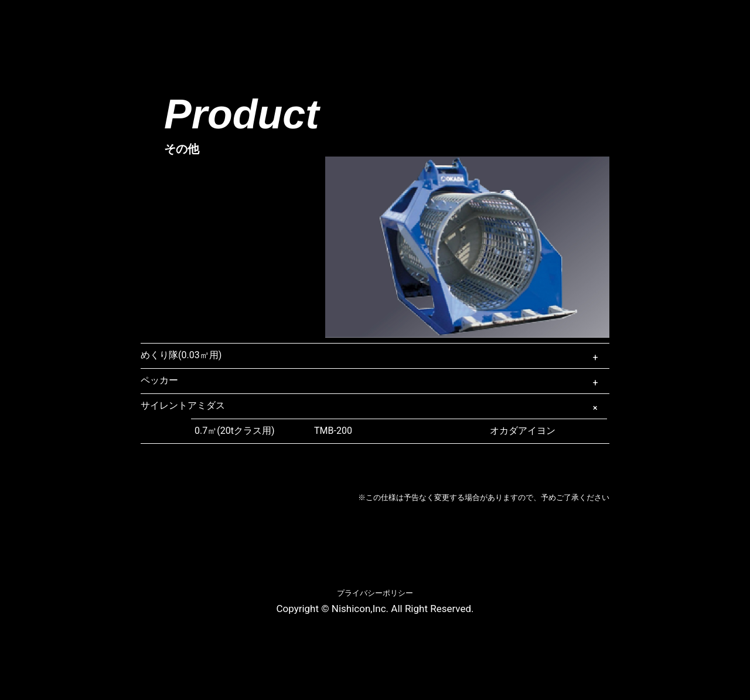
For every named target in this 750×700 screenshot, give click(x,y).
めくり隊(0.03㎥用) (181, 355)
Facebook (686, 20)
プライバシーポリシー (375, 593)
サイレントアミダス (183, 405)
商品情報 (275, 24)
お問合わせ (625, 24)
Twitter (736, 20)
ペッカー (159, 380)
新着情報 (350, 24)
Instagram (711, 20)
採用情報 (480, 24)
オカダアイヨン (435, 431)
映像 (415, 24)
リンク (550, 24)
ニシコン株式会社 (55, 26)
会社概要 (201, 24)
